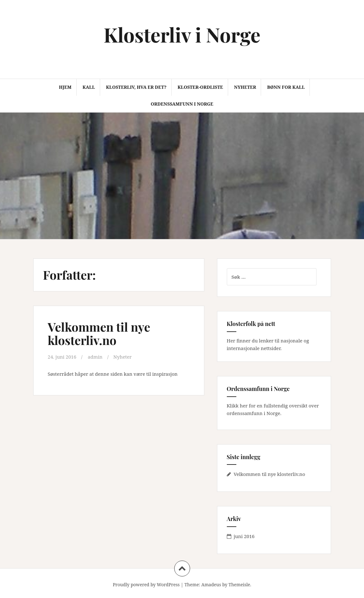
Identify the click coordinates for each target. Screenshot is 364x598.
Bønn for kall (286, 87)
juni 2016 (244, 536)
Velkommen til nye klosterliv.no (99, 333)
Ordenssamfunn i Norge (182, 104)
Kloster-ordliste (200, 87)
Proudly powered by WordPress (146, 585)
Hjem (65, 87)
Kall (89, 87)
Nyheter (245, 87)
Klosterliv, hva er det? (136, 87)
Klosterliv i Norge (182, 34)
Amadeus (211, 585)
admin (95, 357)
